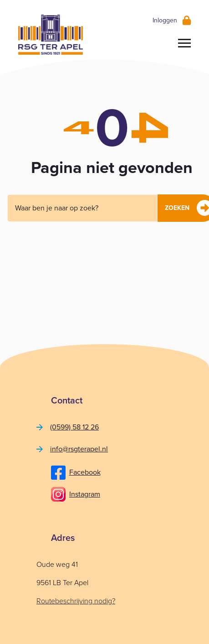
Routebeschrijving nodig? (76, 601)
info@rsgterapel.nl (79, 449)
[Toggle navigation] (184, 43)
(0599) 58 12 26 (74, 427)
